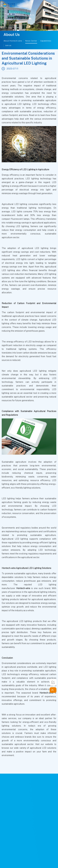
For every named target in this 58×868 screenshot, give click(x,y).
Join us (8, 45)
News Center (31, 41)
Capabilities (46, 41)
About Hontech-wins (13, 41)
